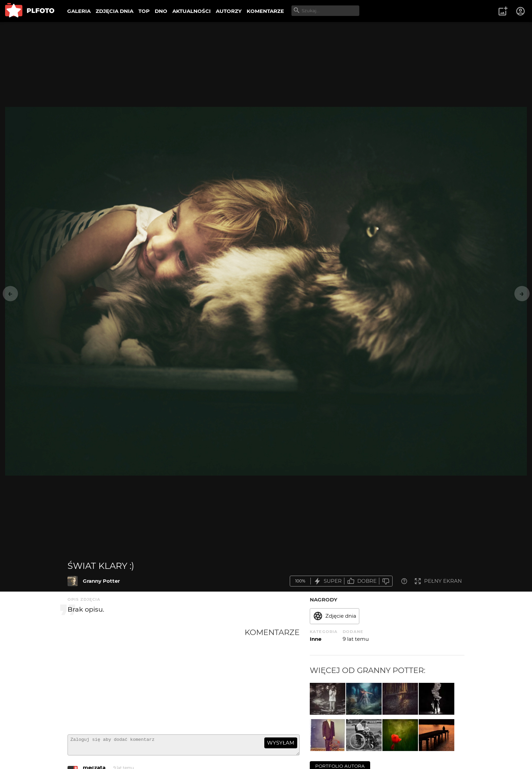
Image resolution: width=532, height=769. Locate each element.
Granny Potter (101, 581)
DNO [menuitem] (161, 11)
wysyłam (281, 743)
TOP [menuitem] (144, 11)
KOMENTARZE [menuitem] (265, 11)
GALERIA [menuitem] (79, 11)
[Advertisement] (156, 678)
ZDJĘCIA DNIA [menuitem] (115, 11)
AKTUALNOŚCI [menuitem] (192, 11)
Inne (316, 639)
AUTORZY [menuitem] (229, 11)
